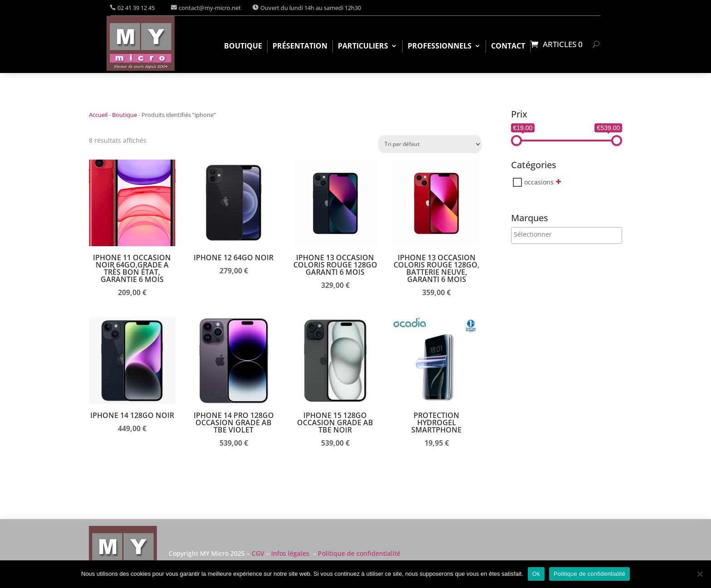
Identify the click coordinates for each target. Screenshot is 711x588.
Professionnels (440, 47)
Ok (536, 574)
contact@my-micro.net (210, 8)
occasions (539, 182)
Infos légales (290, 553)
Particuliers (363, 47)
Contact (508, 47)
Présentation (300, 47)
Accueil (98, 115)
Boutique (243, 47)
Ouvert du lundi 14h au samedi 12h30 (311, 8)
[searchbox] (551, 234)
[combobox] (567, 236)
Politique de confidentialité (359, 553)
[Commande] (430, 144)
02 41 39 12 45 (136, 8)
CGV (258, 553)
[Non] (700, 574)
